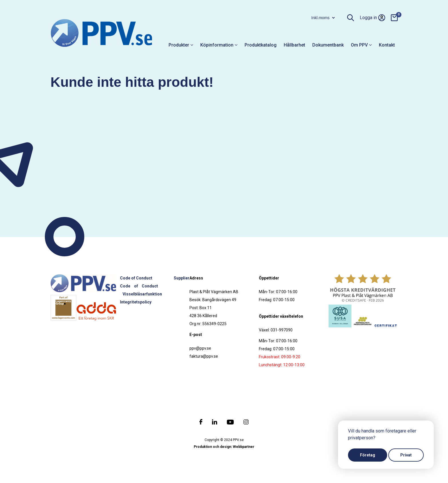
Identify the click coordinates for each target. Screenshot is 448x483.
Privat (406, 455)
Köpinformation (219, 45)
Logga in (372, 18)
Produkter (181, 45)
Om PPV (361, 45)
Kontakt (387, 45)
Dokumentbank (328, 45)
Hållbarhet (294, 45)
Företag (368, 455)
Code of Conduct (136, 278)
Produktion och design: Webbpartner (224, 447)
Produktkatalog (261, 45)
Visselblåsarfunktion (142, 294)
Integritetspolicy (136, 302)
